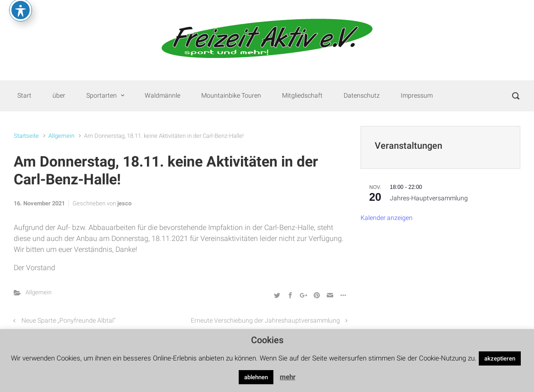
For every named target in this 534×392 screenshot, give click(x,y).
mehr (288, 377)
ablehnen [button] (256, 377)
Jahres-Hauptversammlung (429, 198)
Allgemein (61, 136)
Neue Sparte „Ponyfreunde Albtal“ (68, 321)
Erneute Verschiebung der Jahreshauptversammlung (265, 321)
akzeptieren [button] (500, 358)
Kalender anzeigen (387, 218)
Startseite (26, 136)
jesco (124, 203)
